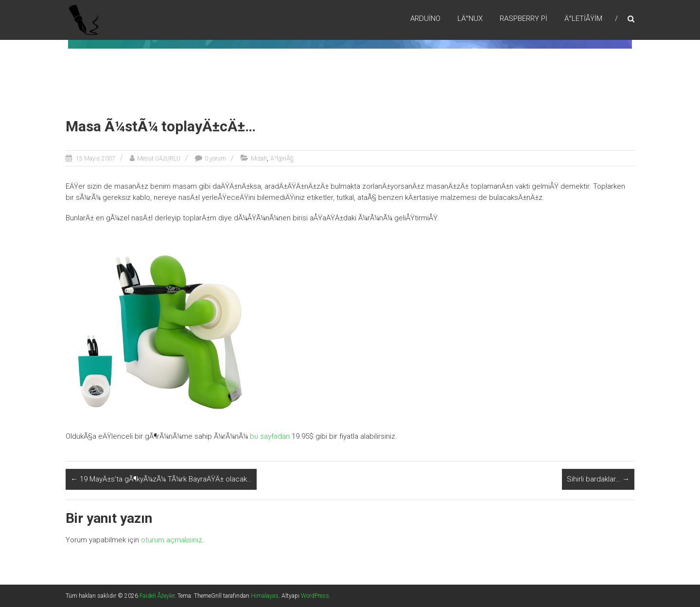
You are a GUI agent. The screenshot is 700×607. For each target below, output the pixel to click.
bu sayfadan (270, 436)
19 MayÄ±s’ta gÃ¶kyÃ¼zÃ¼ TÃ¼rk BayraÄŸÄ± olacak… (161, 479)
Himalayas (265, 596)
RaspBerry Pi (524, 19)
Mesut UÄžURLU (159, 159)
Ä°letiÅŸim (583, 19)
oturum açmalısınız (172, 540)
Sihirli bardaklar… (598, 479)
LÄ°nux (470, 19)
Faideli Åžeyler (157, 596)
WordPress (315, 596)
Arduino (425, 19)
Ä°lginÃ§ (282, 159)
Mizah (259, 159)
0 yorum (215, 159)
